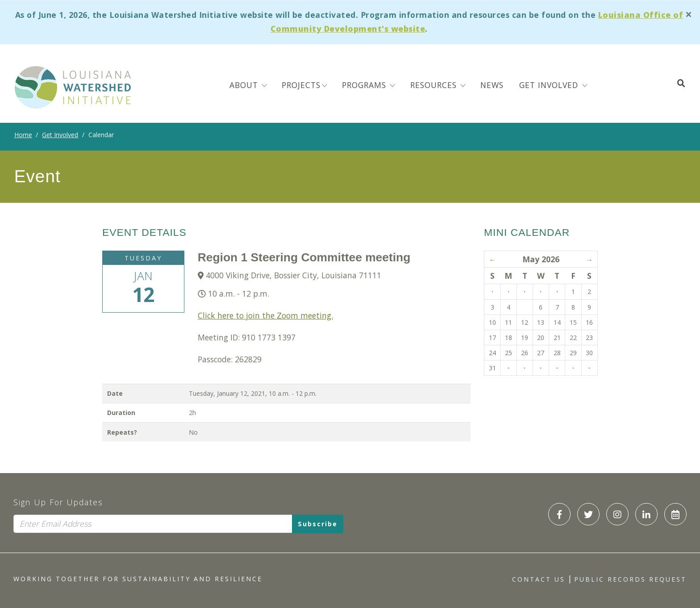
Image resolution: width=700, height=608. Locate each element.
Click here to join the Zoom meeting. (265, 315)
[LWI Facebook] (559, 514)
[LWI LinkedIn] (646, 514)
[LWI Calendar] (675, 514)
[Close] (689, 15)
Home (23, 135)
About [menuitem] (245, 85)
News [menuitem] (492, 85)
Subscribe (318, 524)
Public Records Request (630, 579)
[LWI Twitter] (588, 514)
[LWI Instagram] (617, 514)
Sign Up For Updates (58, 502)
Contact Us (539, 579)
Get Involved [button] (550, 85)
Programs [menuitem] (365, 85)
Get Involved (60, 135)
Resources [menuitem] (435, 85)
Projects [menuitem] (301, 85)
